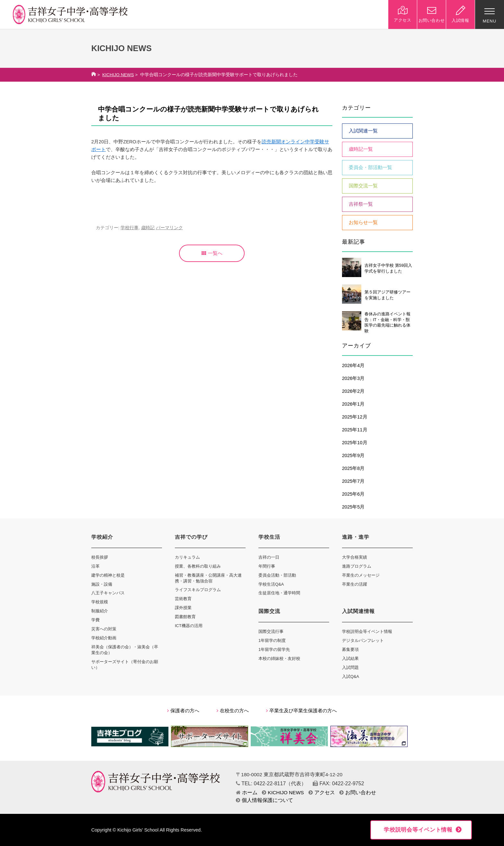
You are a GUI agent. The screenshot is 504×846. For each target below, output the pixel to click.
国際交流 (269, 611)
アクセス (322, 792)
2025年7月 (353, 481)
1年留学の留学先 (274, 649)
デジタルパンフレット (363, 640)
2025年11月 (355, 430)
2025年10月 (355, 443)
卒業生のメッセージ (361, 575)
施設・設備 (102, 584)
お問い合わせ (358, 792)
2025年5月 (353, 507)
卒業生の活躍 (355, 584)
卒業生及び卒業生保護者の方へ (301, 711)
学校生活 (269, 537)
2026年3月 (353, 378)
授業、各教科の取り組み (198, 566)
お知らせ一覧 (363, 222)
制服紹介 (100, 611)
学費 (95, 620)
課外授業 (183, 608)
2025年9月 (353, 455)
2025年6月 (353, 494)
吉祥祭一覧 (361, 204)
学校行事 (130, 228)
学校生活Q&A (271, 584)
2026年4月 (353, 365)
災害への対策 (104, 629)
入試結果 (350, 658)
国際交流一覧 (363, 186)
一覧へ (212, 253)
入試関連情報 (358, 611)
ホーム (247, 792)
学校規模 (100, 602)
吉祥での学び (191, 537)
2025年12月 (355, 417)
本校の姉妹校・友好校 (279, 658)
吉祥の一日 (269, 557)
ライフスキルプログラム (198, 590)
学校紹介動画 (104, 638)
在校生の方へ (233, 711)
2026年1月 (353, 404)
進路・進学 (356, 537)
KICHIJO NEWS (118, 75)
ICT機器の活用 (189, 626)
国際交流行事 (271, 631)
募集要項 (350, 649)
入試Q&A (351, 676)
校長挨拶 (100, 557)
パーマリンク (169, 228)
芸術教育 (183, 599)
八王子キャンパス (108, 593)
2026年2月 (353, 391)
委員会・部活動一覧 (370, 167)
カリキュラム (187, 557)
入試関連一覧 (363, 131)
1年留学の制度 (272, 640)
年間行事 (267, 566)
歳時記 (148, 228)
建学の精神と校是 (108, 575)
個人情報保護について (265, 800)
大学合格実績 (355, 557)
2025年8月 (353, 468)
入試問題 (350, 667)
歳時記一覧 (361, 149)
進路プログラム (357, 566)
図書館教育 (185, 617)
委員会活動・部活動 (277, 575)
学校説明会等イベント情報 (367, 631)
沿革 (95, 566)
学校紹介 (102, 537)
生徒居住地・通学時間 (279, 593)
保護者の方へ (183, 711)
